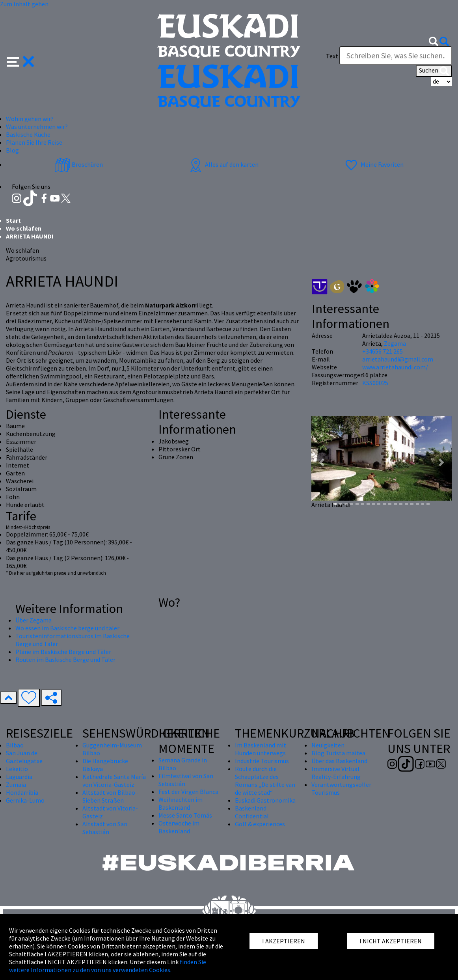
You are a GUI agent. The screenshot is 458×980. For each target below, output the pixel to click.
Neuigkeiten (328, 745)
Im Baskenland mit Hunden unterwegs (261, 749)
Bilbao (15, 745)
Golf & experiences (260, 824)
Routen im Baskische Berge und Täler (65, 660)
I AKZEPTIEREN (284, 941)
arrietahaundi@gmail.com (398, 359)
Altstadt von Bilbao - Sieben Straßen (111, 796)
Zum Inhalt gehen (24, 4)
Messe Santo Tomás (185, 815)
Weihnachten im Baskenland (181, 803)
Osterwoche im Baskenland (179, 827)
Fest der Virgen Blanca (188, 792)
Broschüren (79, 164)
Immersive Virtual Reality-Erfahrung (336, 773)
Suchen (434, 71)
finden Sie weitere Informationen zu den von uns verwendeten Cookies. (108, 966)
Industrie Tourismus (262, 761)
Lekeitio (17, 769)
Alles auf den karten (223, 164)
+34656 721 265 (383, 351)
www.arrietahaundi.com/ (395, 367)
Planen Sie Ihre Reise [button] (34, 142)
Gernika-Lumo (25, 800)
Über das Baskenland (339, 761)
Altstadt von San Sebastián (105, 828)
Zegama (395, 343)
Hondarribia (22, 792)
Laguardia (19, 777)
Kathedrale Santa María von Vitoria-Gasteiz (114, 781)
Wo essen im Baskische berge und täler (67, 628)
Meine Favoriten (373, 164)
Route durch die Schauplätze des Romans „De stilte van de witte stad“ (265, 781)
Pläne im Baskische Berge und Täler (63, 652)
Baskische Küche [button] (28, 134)
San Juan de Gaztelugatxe (24, 757)
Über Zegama (34, 620)
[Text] (396, 56)
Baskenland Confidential (252, 812)
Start (13, 220)
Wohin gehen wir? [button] (30, 119)
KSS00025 (375, 383)
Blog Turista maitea (338, 753)
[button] (21, 60)
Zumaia (16, 784)
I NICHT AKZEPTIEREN (391, 941)
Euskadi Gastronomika (265, 800)
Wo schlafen (24, 228)
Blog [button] (12, 150)
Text (332, 56)
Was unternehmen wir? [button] (37, 127)
